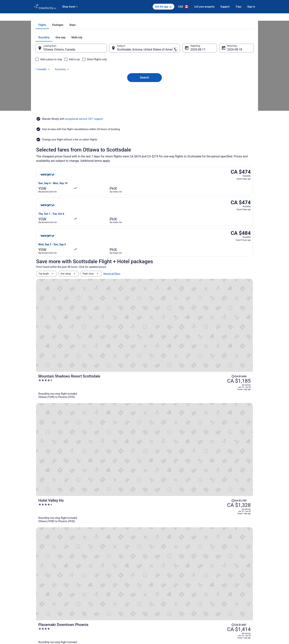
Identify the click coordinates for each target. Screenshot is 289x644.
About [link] (37, 571)
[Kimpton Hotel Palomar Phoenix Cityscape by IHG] (181, 356)
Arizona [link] (92, 18)
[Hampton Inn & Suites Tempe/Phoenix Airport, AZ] (181, 390)
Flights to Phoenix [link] (108, 18)
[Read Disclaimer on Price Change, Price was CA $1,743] (219, 281)
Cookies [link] (152, 577)
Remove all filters (112, 236)
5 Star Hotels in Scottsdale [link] (161, 509)
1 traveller (215, 79)
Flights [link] (54, 18)
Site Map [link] (38, 606)
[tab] (130, 67)
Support (225, 7)
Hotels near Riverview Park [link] (161, 537)
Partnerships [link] (40, 589)
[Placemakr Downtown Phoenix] (181, 323)
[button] (144, 487)
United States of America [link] (73, 18)
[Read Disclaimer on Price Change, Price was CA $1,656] (219, 247)
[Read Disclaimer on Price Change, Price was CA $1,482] (219, 380)
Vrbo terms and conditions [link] (161, 589)
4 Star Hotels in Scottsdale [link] (53, 509)
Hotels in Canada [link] (99, 571)
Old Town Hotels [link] (47, 523)
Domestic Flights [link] (99, 583)
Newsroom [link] (39, 594)
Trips (238, 7)
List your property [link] (42, 583)
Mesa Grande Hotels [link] (157, 516)
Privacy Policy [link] (155, 571)
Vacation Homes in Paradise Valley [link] (166, 530)
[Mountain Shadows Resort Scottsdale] (181, 257)
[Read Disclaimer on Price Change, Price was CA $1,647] (219, 347)
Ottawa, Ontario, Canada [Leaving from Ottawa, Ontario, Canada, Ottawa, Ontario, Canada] (67, 91)
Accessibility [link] (154, 594)
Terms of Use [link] (155, 583)
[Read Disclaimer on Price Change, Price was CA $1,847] (219, 314)
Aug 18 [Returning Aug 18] (227, 91)
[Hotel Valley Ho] (181, 290)
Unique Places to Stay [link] (102, 594)
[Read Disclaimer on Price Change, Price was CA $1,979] (219, 413)
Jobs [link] (36, 577)
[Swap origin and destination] (111, 90)
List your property (204, 7)
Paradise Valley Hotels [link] (50, 530)
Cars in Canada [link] (99, 577)
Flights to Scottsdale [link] (130, 18)
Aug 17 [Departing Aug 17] (193, 91)
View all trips (144, 451)
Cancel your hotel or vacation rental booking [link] (227, 583)
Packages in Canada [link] (101, 589)
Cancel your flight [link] (214, 577)
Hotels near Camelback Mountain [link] (57, 516)
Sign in (251, 7)
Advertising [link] (39, 612)
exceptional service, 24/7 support (84, 150)
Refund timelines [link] (214, 589)
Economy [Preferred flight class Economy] (234, 79)
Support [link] (209, 571)
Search (144, 113)
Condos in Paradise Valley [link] (160, 523)
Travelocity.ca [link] (41, 18)
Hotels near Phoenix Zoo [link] (52, 537)
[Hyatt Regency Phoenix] (181, 423)
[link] (65, 471)
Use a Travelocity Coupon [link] (218, 594)
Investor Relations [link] (43, 600)
